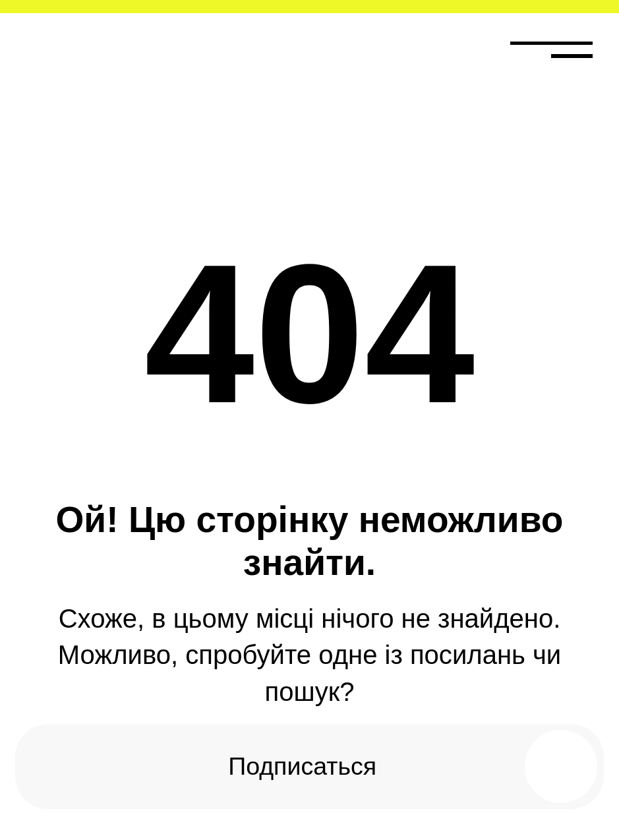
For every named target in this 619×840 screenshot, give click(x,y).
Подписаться (302, 766)
